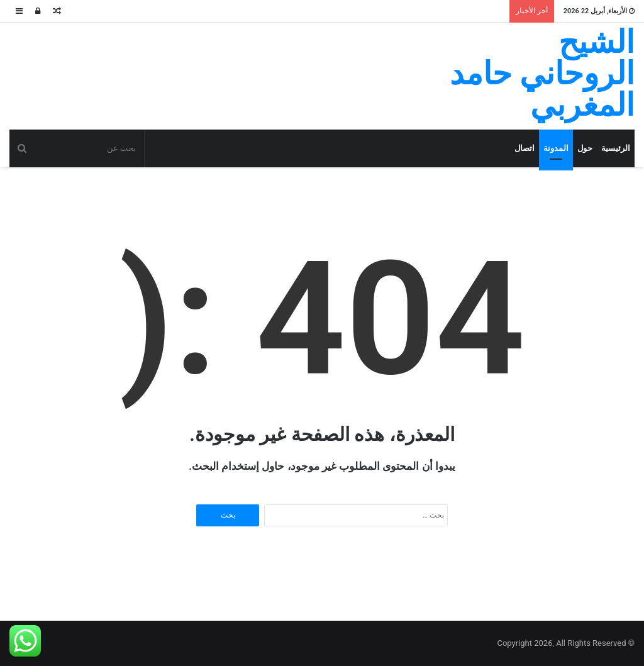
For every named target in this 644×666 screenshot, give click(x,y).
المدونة (556, 148)
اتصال (525, 148)
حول (585, 148)
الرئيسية (616, 148)
